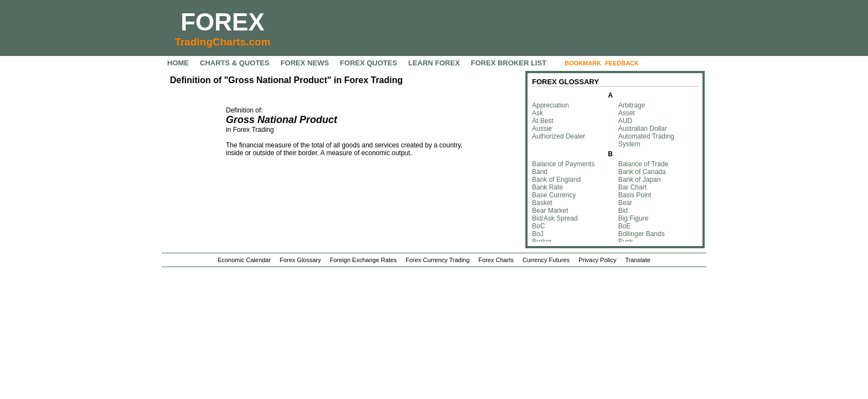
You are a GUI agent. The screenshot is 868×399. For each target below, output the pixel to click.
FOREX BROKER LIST (509, 63)
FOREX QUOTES (368, 63)
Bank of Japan (640, 180)
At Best (543, 121)
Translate (637, 260)
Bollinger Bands (642, 234)
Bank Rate (547, 187)
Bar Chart (632, 187)
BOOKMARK (583, 63)
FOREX (223, 22)
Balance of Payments (563, 164)
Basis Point (635, 195)
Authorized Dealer (559, 136)
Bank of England (556, 180)
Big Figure (634, 218)
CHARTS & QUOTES (235, 63)
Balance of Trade (644, 164)
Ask (538, 113)
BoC (538, 226)
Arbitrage (632, 105)
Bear (625, 203)
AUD (625, 121)
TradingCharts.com (222, 42)
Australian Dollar (643, 129)
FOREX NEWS (305, 63)
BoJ (538, 234)
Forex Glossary (300, 260)
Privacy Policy (597, 260)
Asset (627, 113)
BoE (625, 226)
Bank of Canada (642, 172)
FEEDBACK (622, 63)
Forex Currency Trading (438, 260)
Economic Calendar (244, 260)
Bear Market (550, 211)
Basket (542, 203)
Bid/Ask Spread (555, 218)
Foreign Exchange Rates (363, 260)
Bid (623, 211)
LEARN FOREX (434, 63)
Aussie (542, 129)
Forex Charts (496, 260)
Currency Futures (546, 260)
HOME (178, 63)
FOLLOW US (666, 63)
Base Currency (554, 195)
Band (540, 172)
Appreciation (551, 105)
